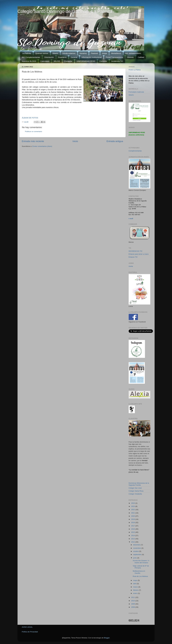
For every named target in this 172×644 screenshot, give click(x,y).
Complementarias (135, 151)
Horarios (83, 53)
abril (135, 584)
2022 (133, 510)
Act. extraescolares (133, 53)
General (74, 57)
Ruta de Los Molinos (140, 576)
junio (135, 558)
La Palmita (27, 53)
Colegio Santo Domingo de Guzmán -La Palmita (65, 11)
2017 (133, 526)
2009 (133, 604)
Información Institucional (92, 57)
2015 (133, 532)
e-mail (131, 218)
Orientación (49, 57)
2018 (133, 522)
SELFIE (57, 61)
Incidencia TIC (117, 61)
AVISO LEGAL (27, 627)
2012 (133, 542)
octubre (136, 551)
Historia (130, 57)
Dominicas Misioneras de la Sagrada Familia (139, 484)
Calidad (141, 57)
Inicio (75, 141)
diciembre (137, 545)
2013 (133, 539)
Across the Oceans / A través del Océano (141, 562)
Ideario (55, 53)
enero (136, 593)
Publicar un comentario (34, 131)
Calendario (45, 61)
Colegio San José (135, 488)
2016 (133, 529)
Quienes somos (42, 53)
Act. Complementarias (31, 57)
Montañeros (116, 53)
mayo (136, 580)
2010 (133, 601)
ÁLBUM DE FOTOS (30, 118)
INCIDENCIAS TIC (136, 251)
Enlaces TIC (133, 257)
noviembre (137, 548)
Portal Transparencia (114, 57)
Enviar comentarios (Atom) (42, 146)
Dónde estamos (69, 53)
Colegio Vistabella (135, 494)
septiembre (138, 555)
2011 (133, 597)
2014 (133, 536)
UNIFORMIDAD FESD (86, 61)
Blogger (107, 638)
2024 (133, 503)
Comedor (103, 61)
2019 (133, 519)
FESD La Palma (135, 70)
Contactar (68, 61)
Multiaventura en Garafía (139, 572)
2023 (133, 506)
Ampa (105, 53)
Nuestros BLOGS (29, 61)
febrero (136, 590)
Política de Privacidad (30, 632)
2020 (133, 516)
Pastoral (94, 53)
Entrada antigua (115, 141)
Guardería (62, 57)
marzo (136, 587)
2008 (133, 607)
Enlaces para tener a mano (139, 254)
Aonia (131, 266)
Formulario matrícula (136, 92)
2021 (133, 513)
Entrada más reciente (33, 141)
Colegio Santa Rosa (136, 491)
